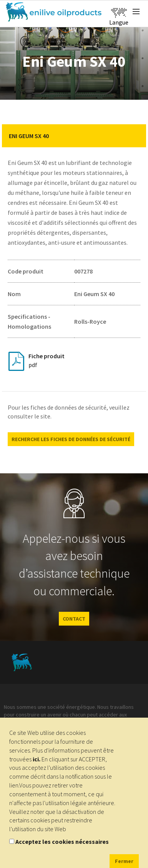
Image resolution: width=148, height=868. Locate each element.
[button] (135, 136)
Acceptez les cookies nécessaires (62, 842)
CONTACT (74, 619)
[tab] (74, 136)
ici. (37, 759)
